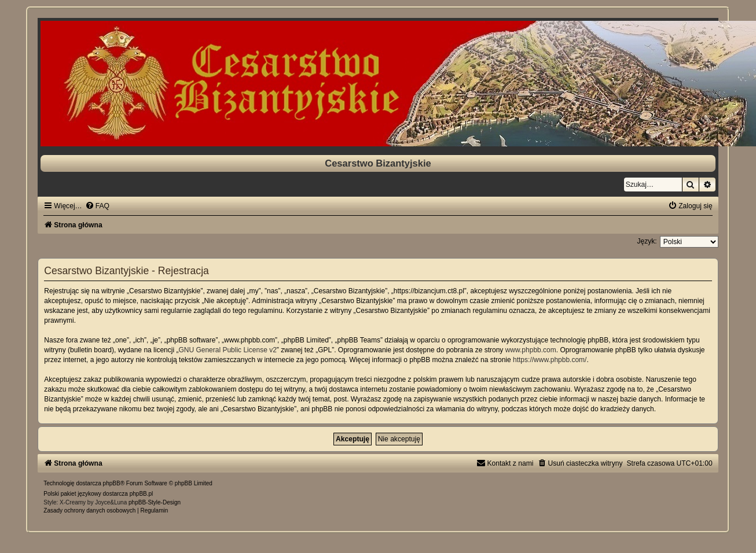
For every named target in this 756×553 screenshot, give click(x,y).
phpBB (112, 483)
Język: (647, 241)
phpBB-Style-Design (155, 502)
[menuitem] (97, 206)
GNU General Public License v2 (227, 350)
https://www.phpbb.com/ (550, 360)
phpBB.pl (142, 494)
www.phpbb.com (531, 350)
